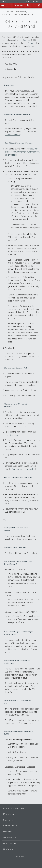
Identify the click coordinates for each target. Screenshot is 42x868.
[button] (3, 6)
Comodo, (32, 43)
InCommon (26, 40)
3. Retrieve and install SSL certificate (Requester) (16, 405)
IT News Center (9, 814)
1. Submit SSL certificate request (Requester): (19, 143)
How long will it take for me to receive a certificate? (17, 529)
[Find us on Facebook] (19, 864)
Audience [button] (37, 1)
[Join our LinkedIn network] (21, 864)
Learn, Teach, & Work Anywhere (14, 808)
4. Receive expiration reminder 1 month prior (18, 477)
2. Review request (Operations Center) (16, 368)
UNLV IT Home (7, 12)
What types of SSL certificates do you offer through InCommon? (18, 563)
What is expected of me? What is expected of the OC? (18, 733)
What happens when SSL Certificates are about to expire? (17, 662)
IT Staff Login (8, 820)
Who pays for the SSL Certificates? (15, 547)
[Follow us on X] (22, 864)
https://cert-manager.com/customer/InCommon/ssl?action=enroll (22, 152)
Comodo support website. (23, 469)
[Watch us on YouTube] (23, 864)
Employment (8, 832)
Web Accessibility (10, 837)
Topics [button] (28, 1)
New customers (9, 85)
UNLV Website (8, 849)
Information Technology (4, 1)
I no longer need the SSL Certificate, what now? (17, 702)
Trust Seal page (11, 435)
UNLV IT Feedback (10, 843)
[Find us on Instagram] (20, 864)
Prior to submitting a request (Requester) (17, 114)
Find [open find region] (39, 6)
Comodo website (12, 135)
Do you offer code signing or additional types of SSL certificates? (18, 633)
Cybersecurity (22, 12)
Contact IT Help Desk (11, 826)
